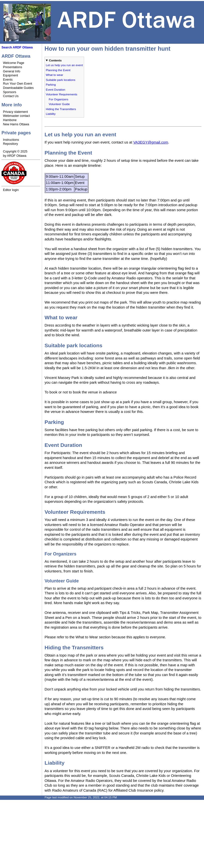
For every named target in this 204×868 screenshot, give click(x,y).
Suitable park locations (61, 80)
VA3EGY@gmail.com (151, 142)
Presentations (13, 67)
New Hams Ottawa (16, 124)
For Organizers (59, 99)
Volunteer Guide (59, 104)
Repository (11, 144)
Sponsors (10, 92)
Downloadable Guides (18, 88)
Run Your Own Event (18, 84)
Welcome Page (14, 63)
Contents (55, 60)
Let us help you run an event (64, 65)
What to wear (54, 75)
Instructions (11, 140)
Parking (51, 85)
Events (8, 80)
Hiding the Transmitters (61, 109)
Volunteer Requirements (62, 94)
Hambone (10, 120)
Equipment (11, 75)
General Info (12, 71)
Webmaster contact (17, 116)
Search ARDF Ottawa (17, 47)
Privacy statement (15, 112)
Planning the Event (58, 70)
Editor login (11, 190)
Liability (51, 114)
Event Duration (56, 89)
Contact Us (11, 96)
